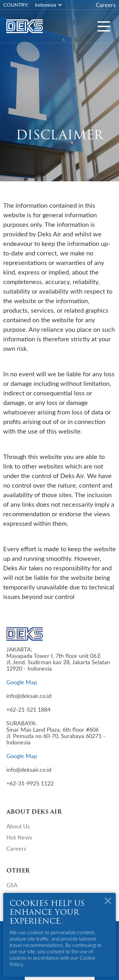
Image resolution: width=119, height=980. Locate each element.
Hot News (19, 840)
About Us (18, 829)
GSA (12, 887)
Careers (106, 5)
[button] (52, 5)
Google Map (22, 685)
